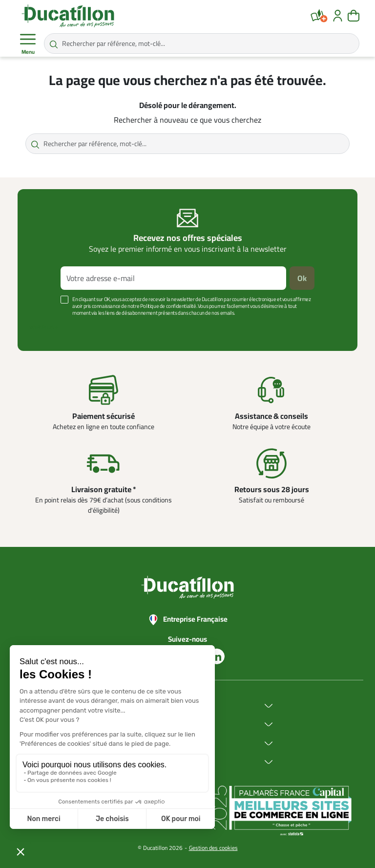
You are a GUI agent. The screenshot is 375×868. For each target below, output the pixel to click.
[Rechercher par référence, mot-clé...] (202, 43)
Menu (28, 44)
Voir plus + (43, 327)
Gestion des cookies (213, 848)
